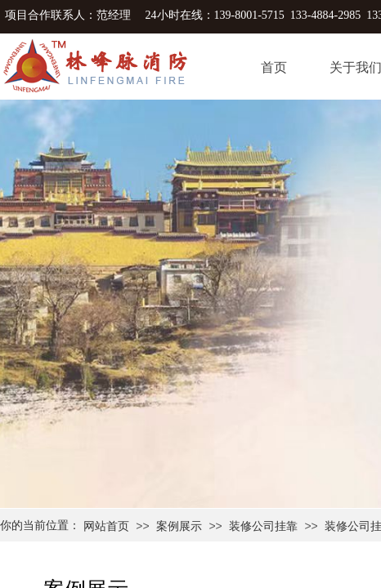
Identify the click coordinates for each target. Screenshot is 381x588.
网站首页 (106, 526)
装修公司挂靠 (263, 526)
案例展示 (179, 526)
